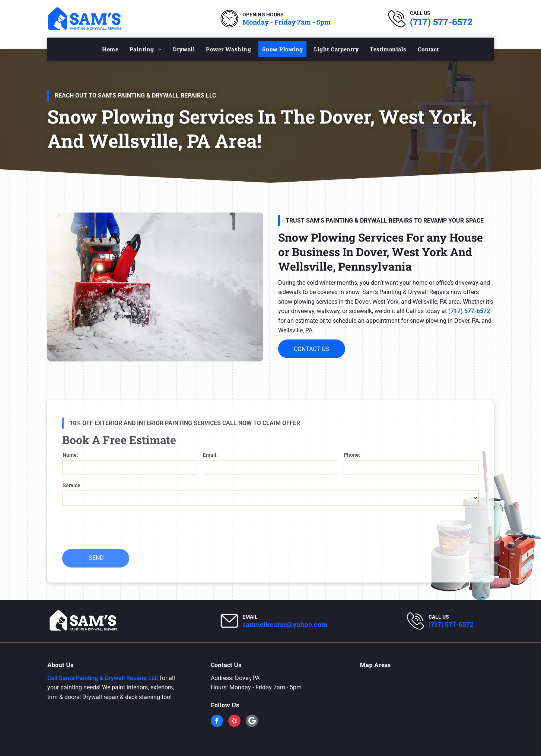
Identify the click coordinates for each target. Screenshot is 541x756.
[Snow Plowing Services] (155, 287)
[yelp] (234, 722)
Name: (70, 468)
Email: (210, 468)
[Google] (252, 722)
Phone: (352, 468)
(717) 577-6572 (441, 22)
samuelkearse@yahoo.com (285, 624)
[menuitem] (110, 49)
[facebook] (217, 722)
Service (71, 499)
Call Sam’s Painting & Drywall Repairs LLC (103, 678)
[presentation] (119, 540)
